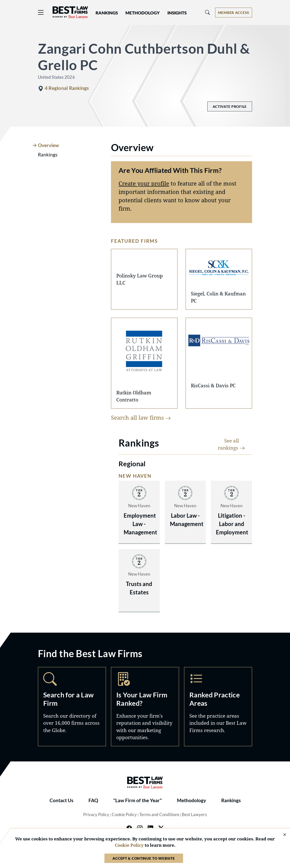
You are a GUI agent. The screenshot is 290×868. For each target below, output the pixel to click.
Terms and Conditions (159, 815)
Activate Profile (230, 106)
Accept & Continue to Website (144, 858)
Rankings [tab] (48, 155)
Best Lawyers (194, 815)
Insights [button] (177, 13)
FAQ (93, 800)
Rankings (231, 800)
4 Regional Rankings (67, 88)
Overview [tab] (48, 145)
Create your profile (144, 183)
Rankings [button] (107, 13)
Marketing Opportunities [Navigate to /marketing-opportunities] (145, 707)
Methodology (192, 800)
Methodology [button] (143, 13)
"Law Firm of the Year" (138, 800)
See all (231, 444)
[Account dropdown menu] (234, 13)
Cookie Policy (124, 815)
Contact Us (61, 800)
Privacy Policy (96, 815)
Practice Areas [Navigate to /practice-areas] (218, 707)
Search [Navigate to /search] (72, 707)
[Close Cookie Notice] (281, 835)
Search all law (141, 418)
